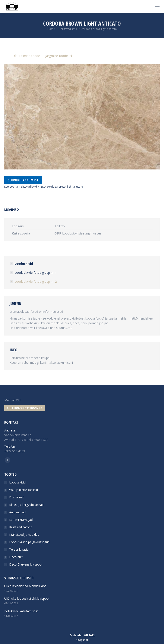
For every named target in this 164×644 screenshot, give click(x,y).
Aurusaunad (17, 512)
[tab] (82, 207)
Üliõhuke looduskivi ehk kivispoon (27, 598)
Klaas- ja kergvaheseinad (26, 505)
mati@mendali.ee (141, 318)
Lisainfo (12, 209)
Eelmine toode (29, 56)
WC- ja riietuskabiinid (23, 490)
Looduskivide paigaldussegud (29, 542)
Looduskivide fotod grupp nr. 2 (36, 281)
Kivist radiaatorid (21, 527)
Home (51, 29)
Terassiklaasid (19, 549)
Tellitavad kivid (68, 29)
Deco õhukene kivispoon (26, 564)
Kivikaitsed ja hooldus (24, 535)
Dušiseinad (17, 497)
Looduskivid (24, 264)
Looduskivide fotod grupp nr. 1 (36, 273)
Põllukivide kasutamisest (21, 611)
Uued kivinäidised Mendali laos (25, 586)
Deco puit (16, 557)
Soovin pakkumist (23, 180)
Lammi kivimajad (21, 520)
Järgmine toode (57, 56)
